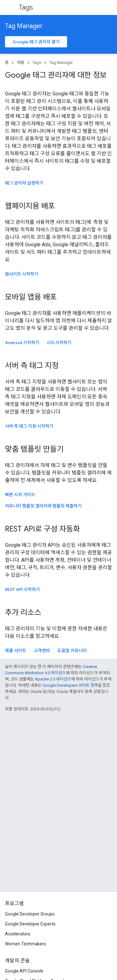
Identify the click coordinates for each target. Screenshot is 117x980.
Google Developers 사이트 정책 (70, 685)
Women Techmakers (25, 944)
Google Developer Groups (30, 914)
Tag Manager (24, 26)
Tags (26, 7)
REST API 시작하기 (22, 589)
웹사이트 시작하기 (22, 274)
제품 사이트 (16, 651)
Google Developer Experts (30, 924)
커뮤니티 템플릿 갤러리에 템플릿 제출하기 (43, 506)
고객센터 (42, 651)
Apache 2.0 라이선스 (53, 679)
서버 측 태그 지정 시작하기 (29, 426)
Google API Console (24, 971)
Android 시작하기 (22, 343)
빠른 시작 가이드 (20, 495)
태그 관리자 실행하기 (24, 183)
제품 (21, 62)
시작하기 (59, 343)
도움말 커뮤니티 (72, 651)
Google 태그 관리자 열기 (36, 42)
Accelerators (18, 934)
